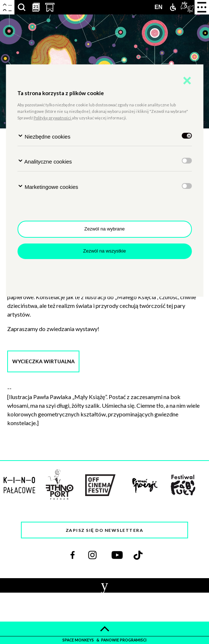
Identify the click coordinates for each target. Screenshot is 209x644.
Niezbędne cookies (44, 136)
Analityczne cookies (45, 161)
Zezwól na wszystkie (104, 251)
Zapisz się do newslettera (105, 530)
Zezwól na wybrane (105, 229)
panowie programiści (124, 640)
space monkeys (79, 640)
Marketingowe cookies (48, 187)
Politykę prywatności (53, 118)
